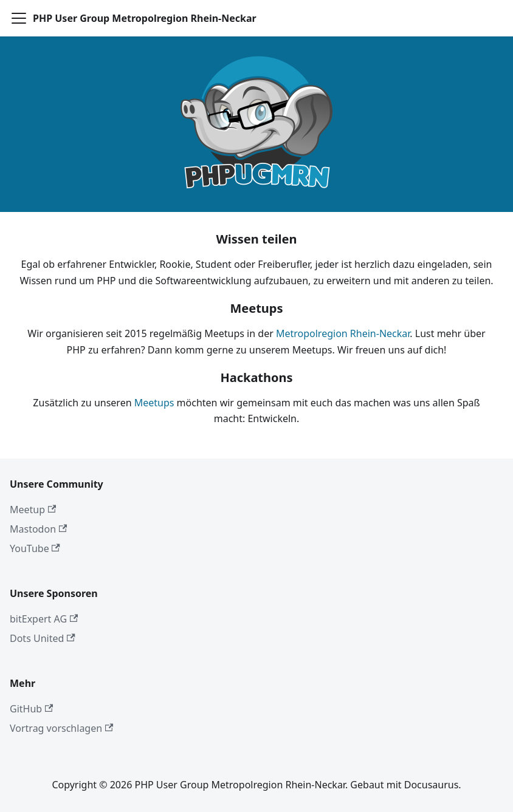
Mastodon (38, 529)
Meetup (33, 510)
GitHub (31, 709)
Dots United (43, 638)
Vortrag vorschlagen (61, 728)
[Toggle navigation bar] (19, 18)
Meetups (154, 403)
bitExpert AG (44, 619)
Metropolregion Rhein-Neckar (343, 333)
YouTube (35, 548)
